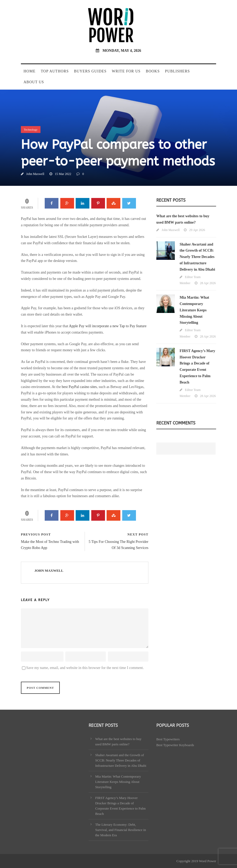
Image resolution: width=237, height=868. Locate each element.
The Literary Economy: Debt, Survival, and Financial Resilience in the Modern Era (121, 830)
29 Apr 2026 (197, 230)
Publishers (177, 71)
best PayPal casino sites (79, 387)
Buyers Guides (90, 71)
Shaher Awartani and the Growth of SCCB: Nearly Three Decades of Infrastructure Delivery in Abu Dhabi (197, 257)
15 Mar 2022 (63, 174)
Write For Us (126, 71)
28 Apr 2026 (208, 283)
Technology (31, 130)
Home (29, 71)
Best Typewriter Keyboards (175, 745)
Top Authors (55, 71)
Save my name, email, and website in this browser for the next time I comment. (85, 668)
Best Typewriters (168, 739)
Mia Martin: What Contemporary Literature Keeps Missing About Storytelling (194, 310)
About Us (34, 82)
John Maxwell (35, 174)
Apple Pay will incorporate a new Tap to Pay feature (108, 326)
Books (153, 71)
